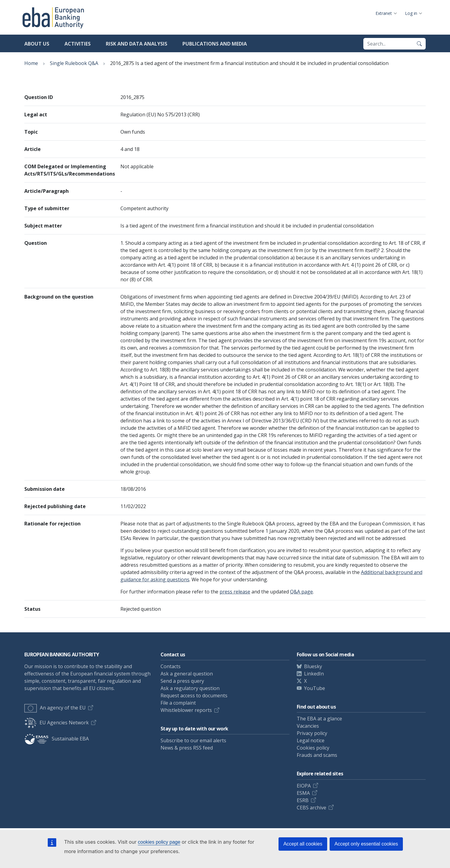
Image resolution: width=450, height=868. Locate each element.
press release (235, 592)
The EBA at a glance (319, 719)
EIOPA (304, 786)
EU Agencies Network (57, 723)
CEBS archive (312, 808)
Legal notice (311, 740)
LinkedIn (314, 674)
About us (37, 44)
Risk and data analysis (137, 44)
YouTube (315, 688)
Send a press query (182, 681)
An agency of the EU (55, 708)
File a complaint (178, 703)
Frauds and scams (317, 755)
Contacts (171, 666)
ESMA (303, 793)
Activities (78, 44)
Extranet (384, 13)
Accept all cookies (303, 844)
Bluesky (313, 666)
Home (31, 63)
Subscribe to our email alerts (193, 740)
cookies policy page (159, 842)
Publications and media (215, 44)
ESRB (303, 800)
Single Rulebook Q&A (74, 63)
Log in (411, 13)
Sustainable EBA (57, 739)
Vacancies (308, 726)
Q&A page (301, 592)
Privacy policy (312, 733)
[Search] (419, 44)
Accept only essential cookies (366, 844)
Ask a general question (187, 674)
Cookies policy (313, 748)
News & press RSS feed (187, 748)
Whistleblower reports (186, 710)
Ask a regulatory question (190, 688)
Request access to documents (194, 695)
